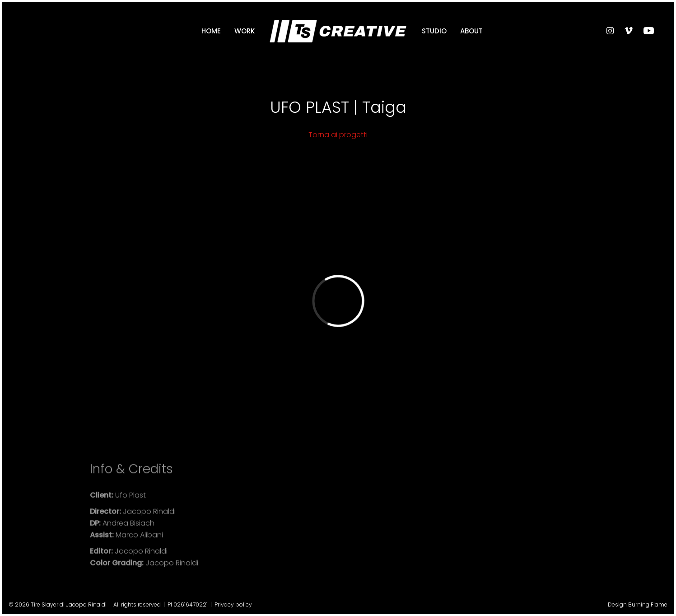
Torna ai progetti (338, 135)
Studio (434, 31)
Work (245, 31)
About (471, 31)
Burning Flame (648, 604)
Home (211, 31)
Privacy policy (233, 604)
